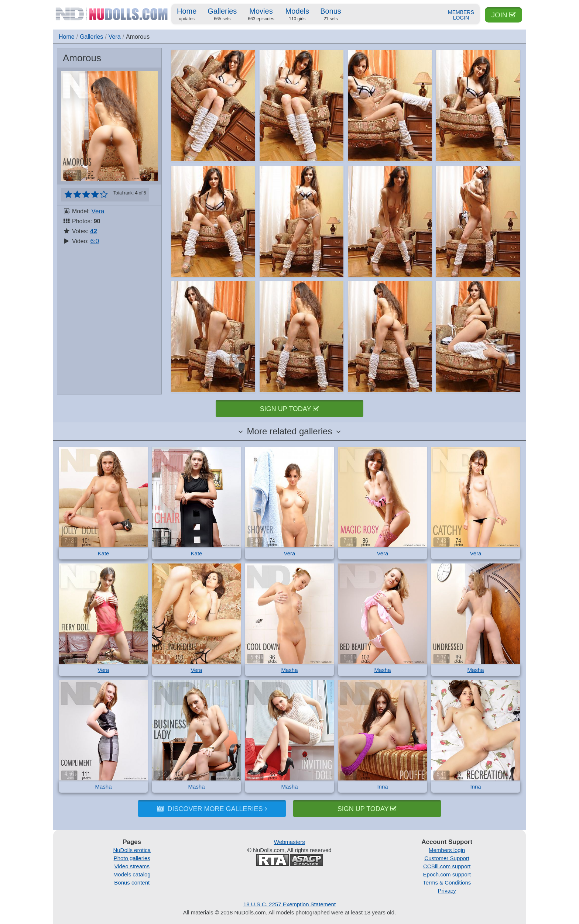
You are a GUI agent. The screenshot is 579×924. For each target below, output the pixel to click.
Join (503, 15)
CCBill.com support (447, 866)
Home (187, 15)
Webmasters (289, 842)
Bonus (331, 15)
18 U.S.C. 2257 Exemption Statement (289, 904)
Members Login (461, 15)
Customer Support (447, 858)
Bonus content (132, 882)
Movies (261, 15)
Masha (289, 670)
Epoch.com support (447, 874)
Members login (447, 850)
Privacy (447, 891)
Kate (104, 553)
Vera (115, 37)
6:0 (95, 241)
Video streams (132, 866)
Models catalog (132, 874)
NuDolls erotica (132, 850)
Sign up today (289, 409)
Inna (382, 787)
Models (297, 15)
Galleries (222, 15)
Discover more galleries (212, 809)
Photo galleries (132, 858)
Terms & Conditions (447, 882)
